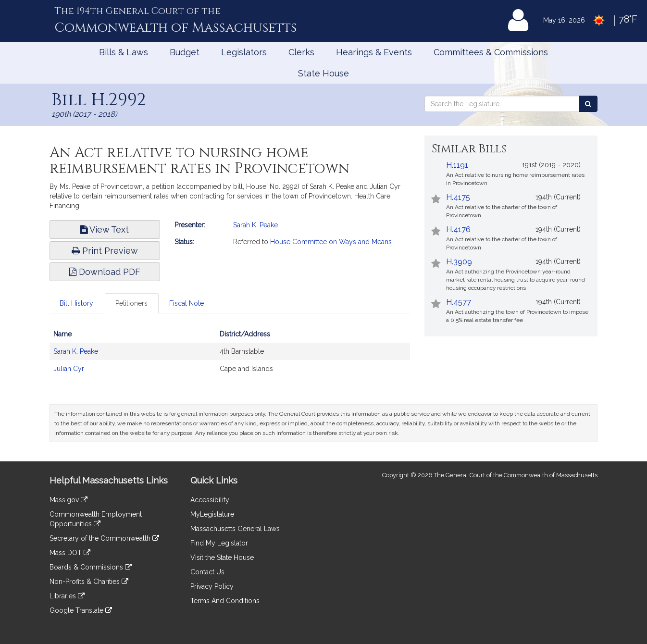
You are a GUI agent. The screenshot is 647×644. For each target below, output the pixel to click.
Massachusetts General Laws (235, 529)
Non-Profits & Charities (89, 582)
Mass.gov (68, 500)
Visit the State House (222, 557)
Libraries (67, 596)
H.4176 (458, 229)
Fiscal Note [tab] (187, 303)
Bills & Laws (124, 52)
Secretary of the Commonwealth (104, 538)
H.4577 (459, 302)
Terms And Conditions (225, 601)
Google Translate (81, 610)
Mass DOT (70, 553)
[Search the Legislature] (588, 104)
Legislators (244, 52)
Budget (185, 52)
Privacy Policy (212, 586)
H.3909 (459, 262)
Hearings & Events (374, 52)
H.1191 (457, 165)
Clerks (301, 52)
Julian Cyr (69, 369)
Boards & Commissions (91, 567)
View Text (105, 229)
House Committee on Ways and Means (331, 242)
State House (323, 73)
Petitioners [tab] (131, 303)
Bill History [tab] (76, 303)
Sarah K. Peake (255, 225)
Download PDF (105, 272)
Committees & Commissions (491, 52)
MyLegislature (212, 514)
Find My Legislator (219, 543)
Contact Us (207, 572)
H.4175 (458, 197)
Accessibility (210, 500)
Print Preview (105, 251)
